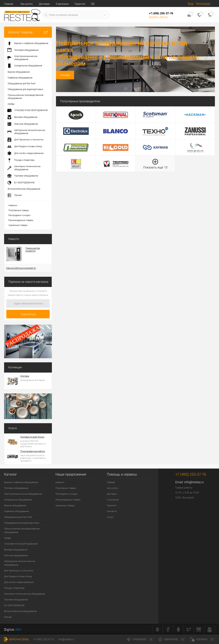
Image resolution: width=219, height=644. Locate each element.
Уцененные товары (18, 225)
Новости (14, 239)
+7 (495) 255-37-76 (44, 639)
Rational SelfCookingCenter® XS (21, 268)
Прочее (8, 617)
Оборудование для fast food (18, 517)
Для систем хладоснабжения (19, 582)
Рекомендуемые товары (21, 220)
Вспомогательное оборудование (20, 611)
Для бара (25, 376)
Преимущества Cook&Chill (33, 250)
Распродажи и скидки (19, 215)
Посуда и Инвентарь (14, 588)
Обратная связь (16, 639)
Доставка (44, 4)
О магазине (62, 4)
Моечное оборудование (16, 555)
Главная (9, 4)
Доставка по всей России (32, 437)
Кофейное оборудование (16, 511)
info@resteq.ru (194, 482)
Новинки (13, 205)
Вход (191, 4)
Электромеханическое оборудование (23, 494)
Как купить (27, 4)
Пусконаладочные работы (33, 451)
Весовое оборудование (16, 550)
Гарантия (80, 4)
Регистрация (203, 4)
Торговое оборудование (16, 600)
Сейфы (8, 538)
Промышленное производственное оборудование (22, 530)
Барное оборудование (15, 505)
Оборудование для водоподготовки (22, 523)
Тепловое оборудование (16, 488)
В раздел (65, 75)
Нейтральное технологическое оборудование (20, 563)
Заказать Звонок (158, 17)
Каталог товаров (28, 32)
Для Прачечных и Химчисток (19, 571)
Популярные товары (19, 210)
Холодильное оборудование (18, 500)
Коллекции (15, 367)
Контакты (112, 511)
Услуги (12, 428)
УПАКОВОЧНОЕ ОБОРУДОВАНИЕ (21, 544)
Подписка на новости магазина (28, 282)
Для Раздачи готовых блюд (18, 576)
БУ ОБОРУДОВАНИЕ (14, 605)
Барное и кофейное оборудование (21, 482)
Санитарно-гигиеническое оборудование (25, 594)
